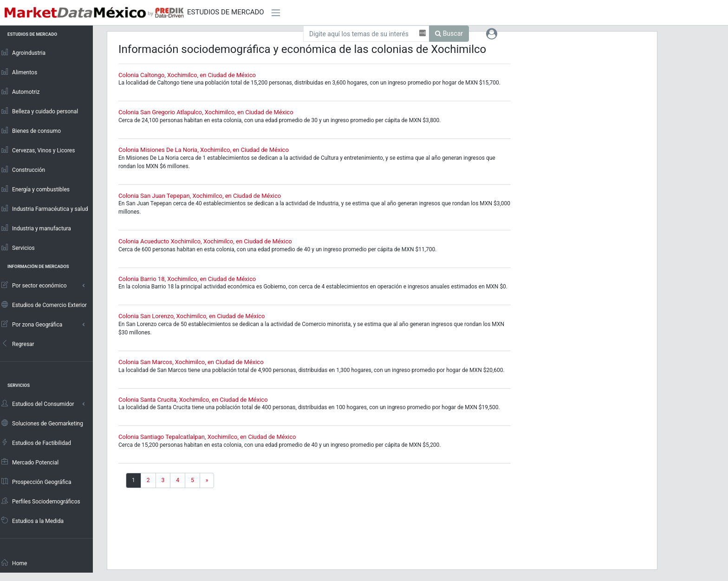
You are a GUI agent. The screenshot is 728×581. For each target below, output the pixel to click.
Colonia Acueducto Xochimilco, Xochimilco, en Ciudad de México (205, 241)
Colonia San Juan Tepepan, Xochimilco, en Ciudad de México (200, 196)
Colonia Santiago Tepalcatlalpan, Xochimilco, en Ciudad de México (207, 437)
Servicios (18, 248)
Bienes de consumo (31, 131)
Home (14, 563)
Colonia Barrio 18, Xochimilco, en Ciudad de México (187, 279)
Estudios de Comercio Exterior (44, 305)
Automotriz (20, 91)
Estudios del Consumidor (37, 404)
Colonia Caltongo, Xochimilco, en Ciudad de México (187, 75)
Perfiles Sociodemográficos (40, 501)
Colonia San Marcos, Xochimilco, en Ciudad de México (191, 362)
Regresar (17, 344)
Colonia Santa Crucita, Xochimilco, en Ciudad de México (193, 400)
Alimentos (19, 72)
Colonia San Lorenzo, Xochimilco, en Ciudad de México (192, 316)
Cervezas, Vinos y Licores (38, 150)
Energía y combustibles (35, 189)
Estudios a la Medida (32, 521)
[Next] (207, 480)
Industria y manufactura (36, 228)
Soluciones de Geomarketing (42, 423)
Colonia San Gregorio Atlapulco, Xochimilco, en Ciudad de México (206, 112)
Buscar (449, 33)
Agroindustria (23, 52)
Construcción (23, 170)
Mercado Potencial (29, 462)
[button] (492, 33)
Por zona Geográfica (31, 324)
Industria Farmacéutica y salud (44, 209)
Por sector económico (34, 285)
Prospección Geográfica (36, 482)
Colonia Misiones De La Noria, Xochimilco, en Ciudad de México (204, 150)
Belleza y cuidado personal (39, 111)
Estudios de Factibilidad (36, 443)
